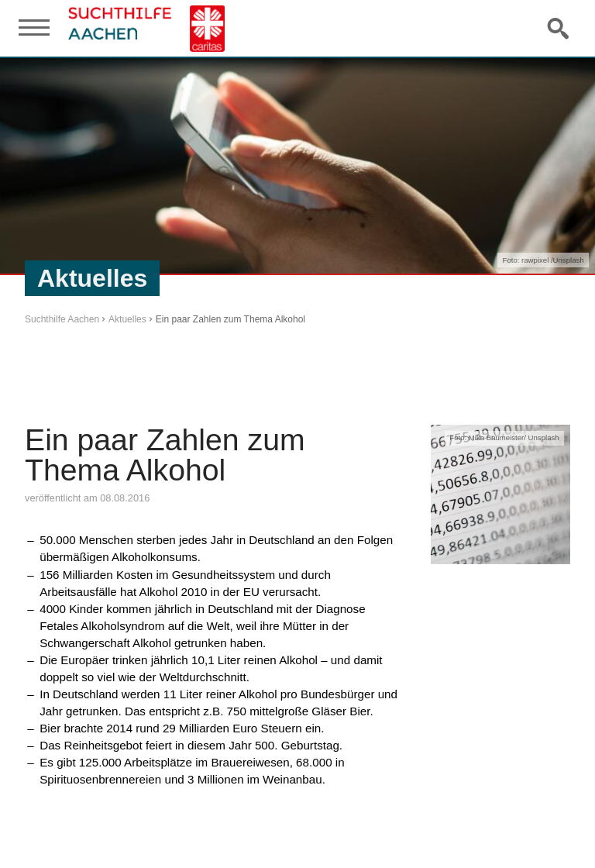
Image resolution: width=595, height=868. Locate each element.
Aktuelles (127, 319)
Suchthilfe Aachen (62, 319)
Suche (559, 28)
